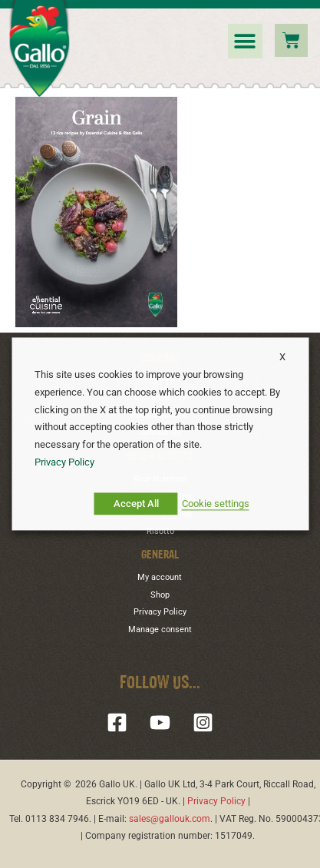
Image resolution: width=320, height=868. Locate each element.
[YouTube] (160, 722)
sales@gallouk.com (170, 819)
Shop (160, 595)
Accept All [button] (136, 504)
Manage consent (160, 629)
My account (160, 577)
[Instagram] (203, 722)
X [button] (282, 357)
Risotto (160, 531)
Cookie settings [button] (216, 504)
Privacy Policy (160, 612)
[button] (245, 41)
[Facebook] (117, 722)
